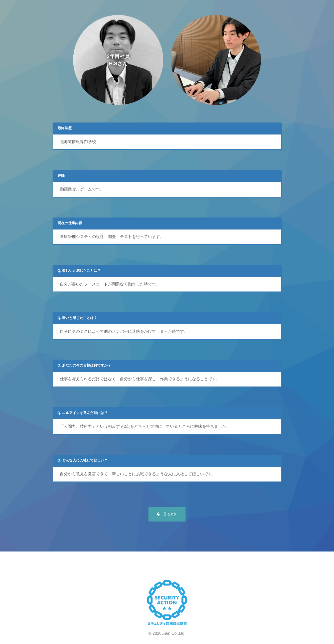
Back (167, 514)
